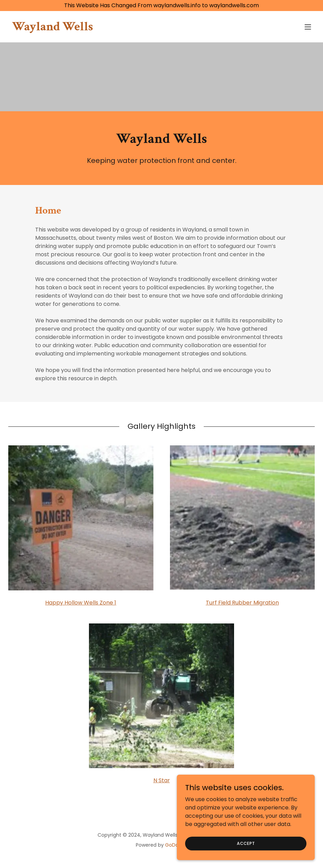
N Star (162, 780)
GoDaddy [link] (176, 845)
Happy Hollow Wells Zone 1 (81, 603)
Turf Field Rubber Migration (242, 603)
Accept (246, 848)
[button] (308, 27)
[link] (53, 28)
